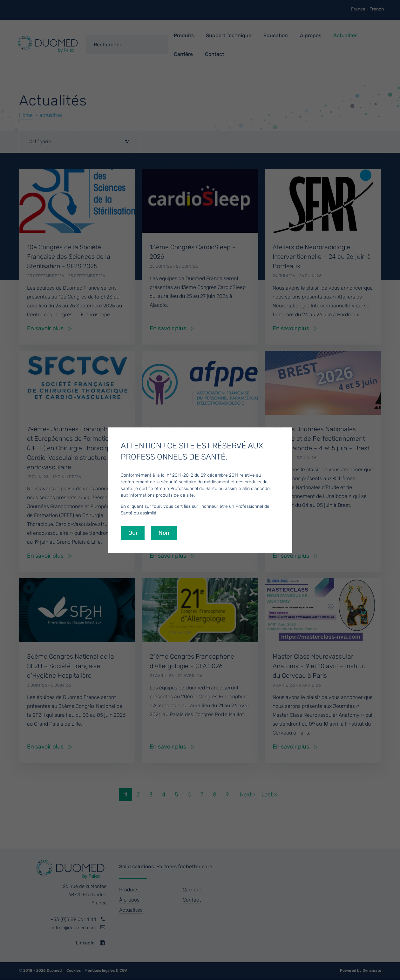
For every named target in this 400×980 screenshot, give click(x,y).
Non (164, 533)
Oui (133, 533)
